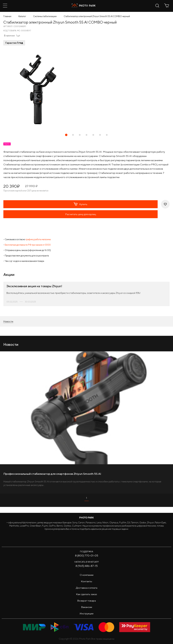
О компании (87, 575)
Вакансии (87, 607)
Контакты (86, 581)
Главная (7, 16)
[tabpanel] (86, 89)
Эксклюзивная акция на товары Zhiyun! (34, 286)
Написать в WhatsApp (87, 562)
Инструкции (86, 613)
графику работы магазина (38, 239)
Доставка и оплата (87, 588)
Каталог (22, 16)
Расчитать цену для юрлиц (81, 214)
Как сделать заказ (86, 594)
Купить (81, 204)
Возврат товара (86, 601)
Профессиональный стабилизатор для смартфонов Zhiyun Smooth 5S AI (52, 474)
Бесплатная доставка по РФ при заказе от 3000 (28, 245)
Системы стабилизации (45, 16)
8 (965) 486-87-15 (87, 566)
